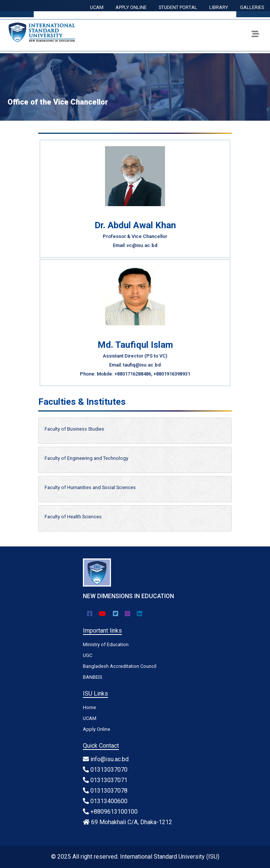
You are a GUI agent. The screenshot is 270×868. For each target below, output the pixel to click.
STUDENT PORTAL (178, 7)
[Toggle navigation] (255, 35)
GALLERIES (252, 7)
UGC (88, 655)
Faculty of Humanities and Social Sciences (90, 487)
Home (89, 707)
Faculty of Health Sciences (73, 517)
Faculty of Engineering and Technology (86, 458)
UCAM (97, 7)
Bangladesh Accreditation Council (120, 666)
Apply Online (97, 729)
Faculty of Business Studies (74, 429)
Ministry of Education (106, 644)
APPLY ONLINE (131, 7)
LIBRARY (219, 7)
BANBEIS (92, 677)
